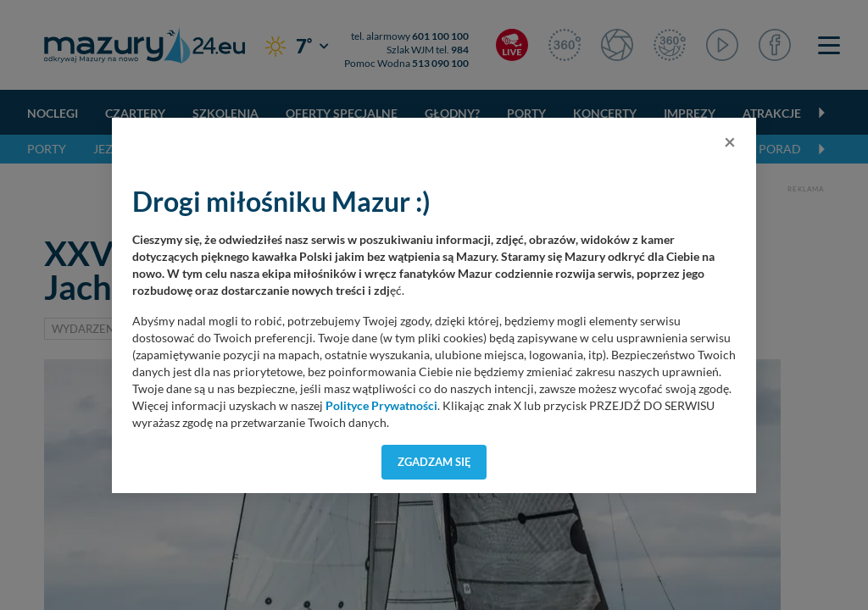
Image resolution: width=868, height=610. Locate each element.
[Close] (730, 141)
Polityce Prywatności (381, 406)
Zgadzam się (434, 462)
